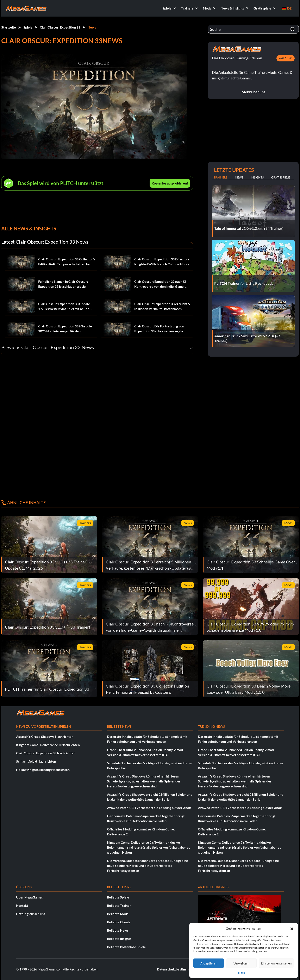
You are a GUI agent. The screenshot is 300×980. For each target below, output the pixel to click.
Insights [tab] (257, 177)
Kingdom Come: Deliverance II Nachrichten (48, 745)
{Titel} (242, 973)
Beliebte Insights (119, 939)
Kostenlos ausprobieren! (170, 183)
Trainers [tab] (220, 177)
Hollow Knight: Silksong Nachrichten (43, 770)
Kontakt (22, 905)
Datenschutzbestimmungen (177, 969)
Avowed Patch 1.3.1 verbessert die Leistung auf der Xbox (149, 808)
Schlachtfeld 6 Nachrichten (36, 761)
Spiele (28, 27)
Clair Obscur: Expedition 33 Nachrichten (46, 753)
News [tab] (239, 177)
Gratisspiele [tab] (281, 177)
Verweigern (241, 963)
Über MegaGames (29, 897)
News (92, 27)
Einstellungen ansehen (276, 963)
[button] (292, 928)
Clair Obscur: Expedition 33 (60, 27)
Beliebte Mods (118, 914)
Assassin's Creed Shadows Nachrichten (45, 736)
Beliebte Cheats (119, 922)
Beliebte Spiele (118, 897)
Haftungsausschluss (31, 914)
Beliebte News (118, 930)
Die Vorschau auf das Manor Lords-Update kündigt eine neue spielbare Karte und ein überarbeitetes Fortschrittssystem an (148, 866)
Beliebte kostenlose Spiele (126, 947)
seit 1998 (286, 58)
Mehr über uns (253, 92)
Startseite (9, 27)
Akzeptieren (209, 963)
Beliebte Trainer (119, 905)
